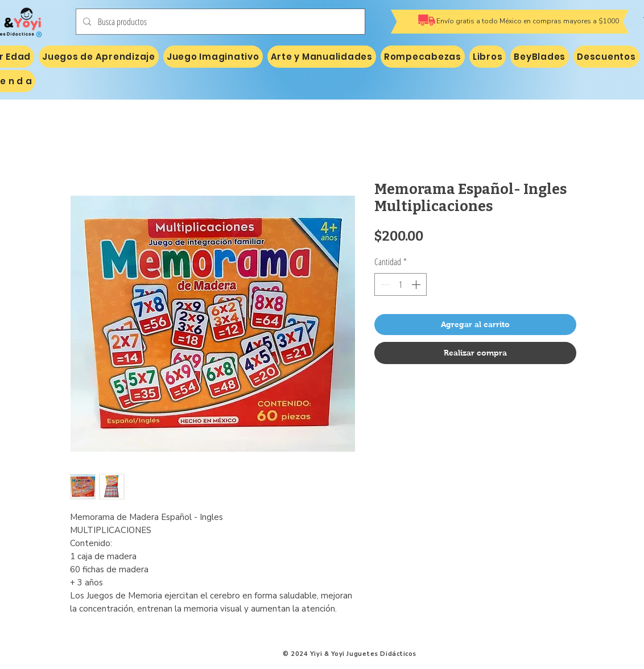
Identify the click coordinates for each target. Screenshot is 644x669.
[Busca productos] (219, 22)
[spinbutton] (401, 284)
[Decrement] (384, 284)
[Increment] (417, 284)
